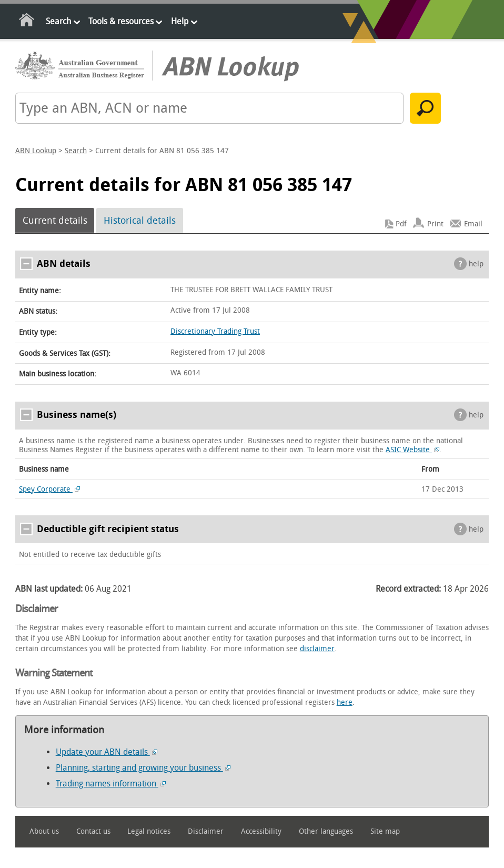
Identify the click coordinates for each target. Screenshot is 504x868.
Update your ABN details (107, 752)
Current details (55, 221)
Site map (385, 831)
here (345, 702)
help (476, 264)
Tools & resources (121, 21)
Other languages (326, 831)
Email (473, 224)
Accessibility (261, 831)
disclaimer (317, 649)
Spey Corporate (49, 489)
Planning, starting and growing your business (143, 768)
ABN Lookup (36, 151)
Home (27, 22)
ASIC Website (412, 450)
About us (44, 831)
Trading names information (111, 784)
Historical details (140, 221)
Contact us (93, 831)
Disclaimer (206, 831)
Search (58, 21)
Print (435, 224)
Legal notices (149, 831)
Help (180, 21)
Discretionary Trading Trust (215, 331)
